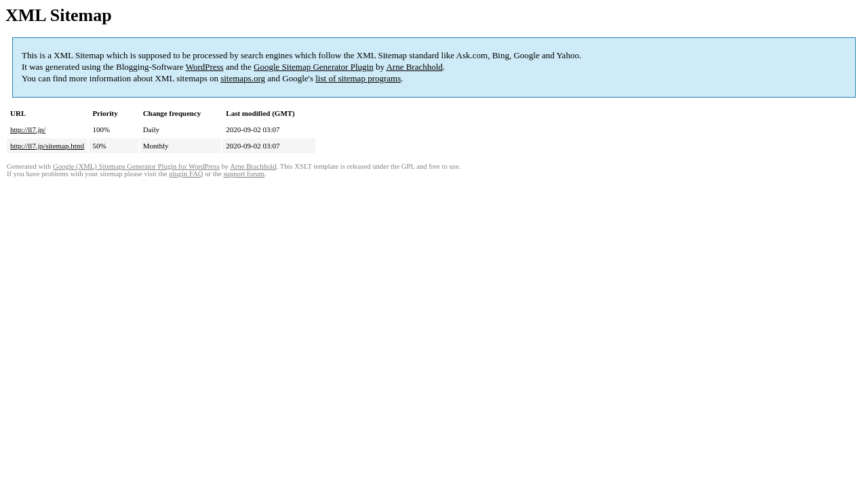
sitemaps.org (243, 78)
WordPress (205, 67)
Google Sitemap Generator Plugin (314, 67)
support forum (244, 174)
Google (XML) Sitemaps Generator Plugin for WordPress (136, 166)
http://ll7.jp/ (28, 129)
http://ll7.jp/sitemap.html (47, 146)
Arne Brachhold (414, 67)
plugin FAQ (186, 174)
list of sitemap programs (358, 78)
